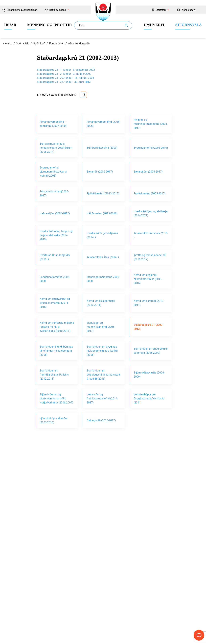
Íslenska (7, 44)
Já (83, 95)
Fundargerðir (57, 44)
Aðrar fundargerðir (79, 44)
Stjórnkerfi (39, 44)
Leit (81, 26)
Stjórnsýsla (23, 44)
